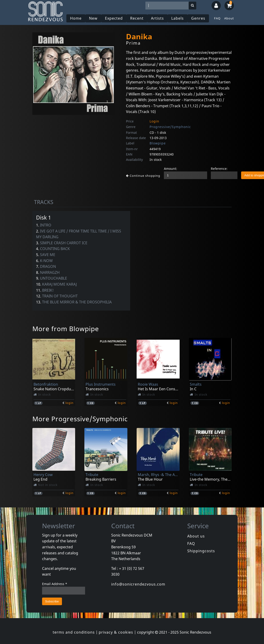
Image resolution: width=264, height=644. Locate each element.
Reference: (219, 169)
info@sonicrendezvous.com (138, 584)
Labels (178, 18)
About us (196, 536)
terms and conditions (74, 632)
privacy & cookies (116, 632)
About (229, 18)
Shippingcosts (201, 551)
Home (76, 18)
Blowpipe (158, 143)
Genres (198, 18)
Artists (157, 18)
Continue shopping (143, 176)
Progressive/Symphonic (170, 127)
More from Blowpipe (66, 329)
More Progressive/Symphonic (80, 419)
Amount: (170, 169)
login (69, 403)
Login (154, 121)
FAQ (217, 18)
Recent (137, 18)
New (93, 18)
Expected (114, 18)
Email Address (55, 584)
